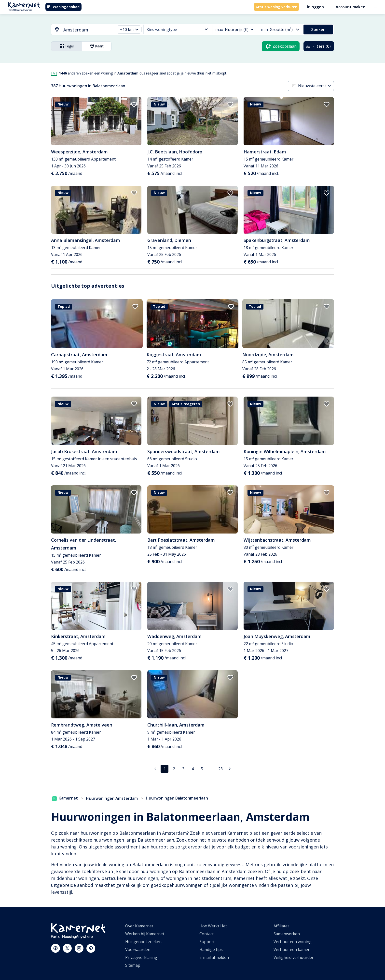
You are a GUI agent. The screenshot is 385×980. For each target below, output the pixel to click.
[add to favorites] (134, 104)
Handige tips (211, 950)
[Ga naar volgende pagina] (230, 769)
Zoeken (318, 30)
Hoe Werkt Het (213, 926)
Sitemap (133, 965)
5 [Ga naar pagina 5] (202, 769)
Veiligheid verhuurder (294, 957)
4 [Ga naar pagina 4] (193, 769)
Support (207, 942)
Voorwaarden (138, 950)
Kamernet (65, 798)
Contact (206, 934)
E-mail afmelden (214, 957)
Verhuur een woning (293, 942)
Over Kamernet (139, 926)
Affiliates (282, 926)
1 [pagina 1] (165, 769)
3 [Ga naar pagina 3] (183, 769)
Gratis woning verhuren (276, 7)
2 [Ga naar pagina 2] (174, 769)
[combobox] (80, 30)
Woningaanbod (63, 7)
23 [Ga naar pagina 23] (220, 769)
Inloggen (316, 7)
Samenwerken (287, 934)
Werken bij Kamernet (145, 934)
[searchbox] (87, 30)
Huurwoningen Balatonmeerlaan (177, 798)
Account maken (351, 7)
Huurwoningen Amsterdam (112, 798)
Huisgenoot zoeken (143, 942)
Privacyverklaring (141, 957)
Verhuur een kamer (292, 950)
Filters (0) (318, 46)
